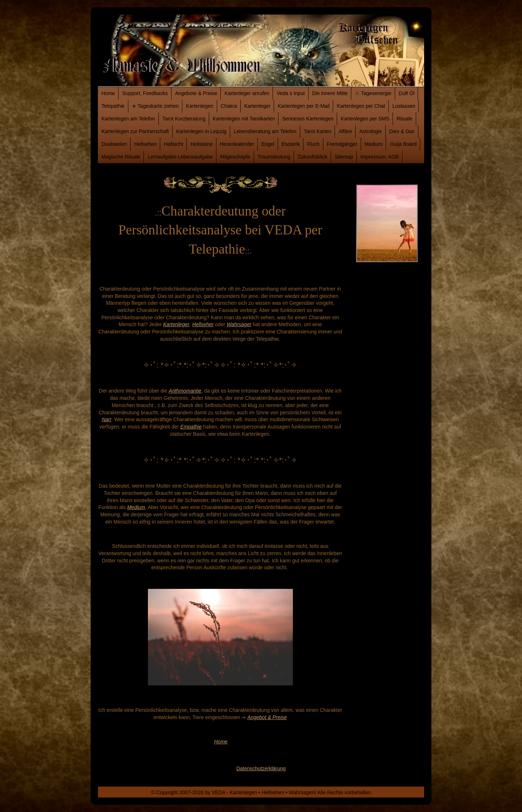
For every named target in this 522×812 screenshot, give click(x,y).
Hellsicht (173, 144)
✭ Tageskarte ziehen (155, 106)
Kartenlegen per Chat (361, 106)
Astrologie (370, 131)
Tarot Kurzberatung (184, 119)
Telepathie (113, 106)
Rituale (405, 119)
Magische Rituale (121, 157)
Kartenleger (257, 106)
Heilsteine (201, 144)
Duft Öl (407, 93)
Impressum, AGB (380, 157)
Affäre (345, 131)
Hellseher (203, 324)
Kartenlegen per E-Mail (304, 106)
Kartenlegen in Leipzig (201, 131)
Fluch (313, 144)
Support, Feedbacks (145, 93)
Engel (268, 144)
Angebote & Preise (196, 93)
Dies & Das (402, 131)
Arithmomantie (185, 391)
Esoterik (291, 144)
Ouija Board (403, 144)
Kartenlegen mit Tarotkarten (244, 119)
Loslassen (404, 106)
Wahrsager (239, 324)
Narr (106, 419)
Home (108, 93)
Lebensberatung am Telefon (265, 131)
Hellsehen (145, 144)
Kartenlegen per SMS (365, 119)
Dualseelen (114, 144)
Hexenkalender (237, 144)
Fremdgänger (342, 144)
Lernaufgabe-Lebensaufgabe (180, 157)
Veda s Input (291, 93)
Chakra (229, 106)
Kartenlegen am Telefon (128, 119)
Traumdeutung (274, 157)
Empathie (191, 427)
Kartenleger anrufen (247, 93)
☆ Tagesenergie (373, 93)
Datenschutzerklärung (261, 768)
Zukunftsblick (312, 157)
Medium (374, 144)
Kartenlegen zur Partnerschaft (135, 131)
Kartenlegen (200, 106)
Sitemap (344, 157)
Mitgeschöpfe (235, 157)
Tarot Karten (318, 131)
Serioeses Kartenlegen (308, 119)
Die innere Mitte (330, 93)
